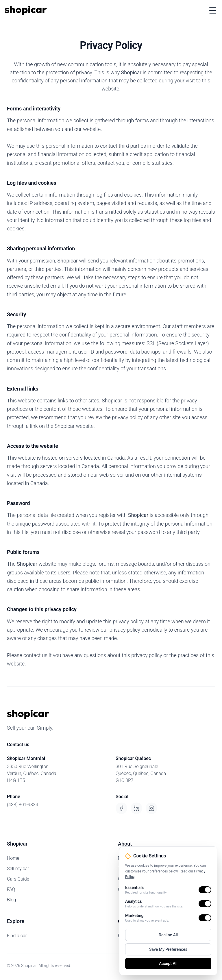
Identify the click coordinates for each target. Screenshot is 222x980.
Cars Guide (18, 879)
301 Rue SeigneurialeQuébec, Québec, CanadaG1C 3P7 (141, 773)
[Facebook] (121, 808)
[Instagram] (151, 808)
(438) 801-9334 (23, 805)
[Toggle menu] (213, 10)
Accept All (168, 964)
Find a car (17, 936)
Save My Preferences (168, 949)
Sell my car (18, 869)
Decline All (168, 935)
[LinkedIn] (136, 808)
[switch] (205, 890)
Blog (11, 900)
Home (13, 858)
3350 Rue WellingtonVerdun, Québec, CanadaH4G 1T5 (32, 773)
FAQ (11, 889)
